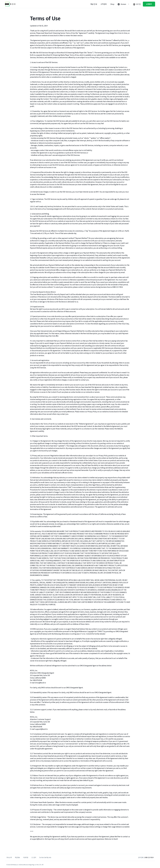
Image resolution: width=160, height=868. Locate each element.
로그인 (139, 4)
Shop (112, 4)
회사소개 (9, 857)
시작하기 (149, 4)
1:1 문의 (34, 857)
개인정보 (17, 857)
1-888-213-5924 (149, 857)
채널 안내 (94, 4)
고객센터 (104, 4)
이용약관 (26, 857)
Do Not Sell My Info (45, 857)
